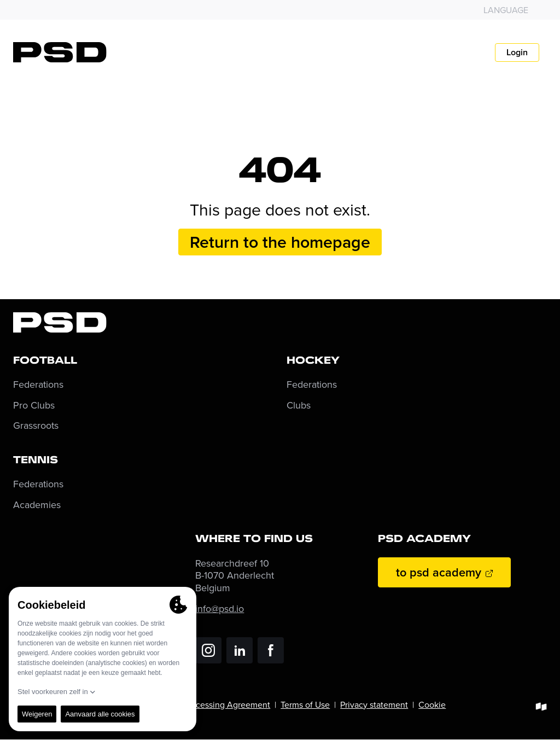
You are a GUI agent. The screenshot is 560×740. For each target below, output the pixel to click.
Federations (38, 385)
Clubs (299, 406)
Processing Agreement (227, 704)
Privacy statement (374, 704)
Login (517, 52)
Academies (37, 505)
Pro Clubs (34, 406)
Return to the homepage (280, 242)
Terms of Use (305, 704)
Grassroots (36, 426)
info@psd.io (220, 608)
